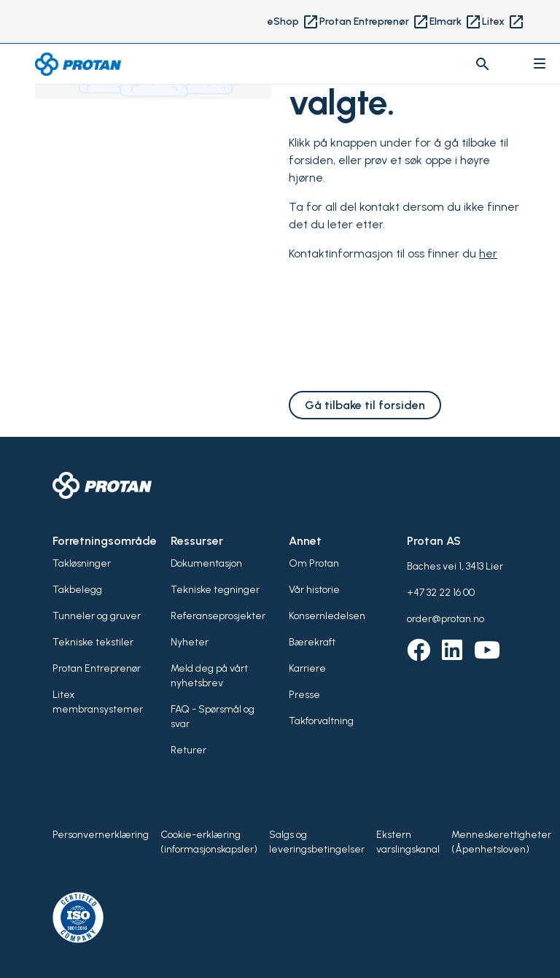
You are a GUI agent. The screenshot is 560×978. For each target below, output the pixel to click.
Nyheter (190, 642)
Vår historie (314, 590)
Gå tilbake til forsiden (365, 405)
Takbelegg (77, 590)
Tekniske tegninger (215, 590)
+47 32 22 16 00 (441, 593)
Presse (304, 695)
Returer (188, 750)
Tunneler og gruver (97, 616)
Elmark (456, 22)
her (488, 253)
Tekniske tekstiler (93, 642)
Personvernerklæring (101, 835)
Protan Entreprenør (374, 22)
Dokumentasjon (206, 563)
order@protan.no (446, 619)
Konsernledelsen (327, 616)
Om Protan (314, 563)
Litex (503, 22)
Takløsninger (82, 563)
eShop (293, 22)
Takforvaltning (321, 721)
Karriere (307, 668)
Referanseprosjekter (218, 616)
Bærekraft (312, 642)
